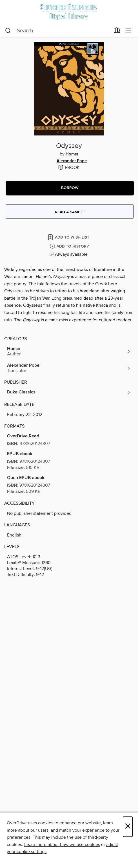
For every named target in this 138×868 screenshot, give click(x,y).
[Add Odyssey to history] (70, 247)
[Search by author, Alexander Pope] (69, 368)
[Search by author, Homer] (69, 351)
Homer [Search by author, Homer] (72, 154)
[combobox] (58, 31)
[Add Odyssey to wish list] (69, 237)
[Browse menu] (129, 31)
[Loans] (117, 32)
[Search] (8, 31)
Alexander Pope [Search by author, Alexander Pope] (72, 161)
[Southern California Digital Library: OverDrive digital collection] (69, 12)
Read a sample (70, 212)
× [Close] (128, 827)
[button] (70, 188)
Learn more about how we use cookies (62, 845)
